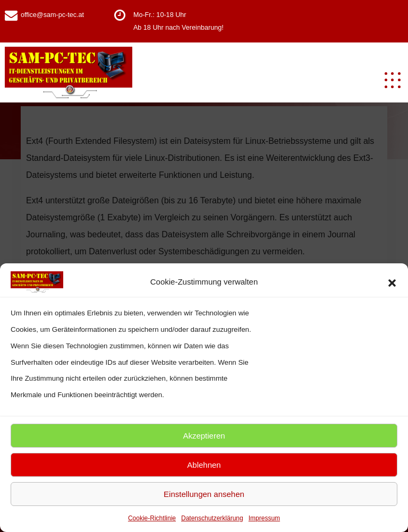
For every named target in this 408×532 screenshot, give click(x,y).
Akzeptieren (204, 436)
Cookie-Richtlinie (152, 518)
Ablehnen (204, 465)
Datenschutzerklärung (212, 518)
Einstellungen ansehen (204, 494)
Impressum (264, 518)
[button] (392, 282)
